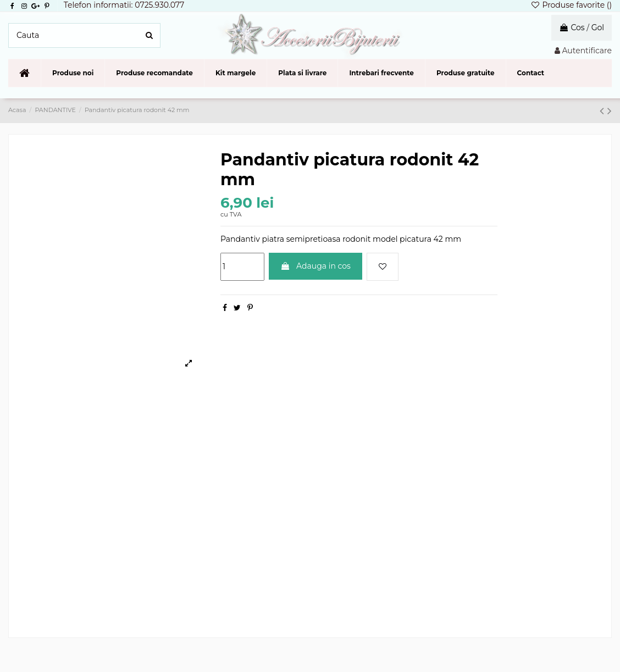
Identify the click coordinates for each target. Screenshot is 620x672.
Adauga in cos (315, 266)
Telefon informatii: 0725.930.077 (124, 5)
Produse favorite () (571, 5)
